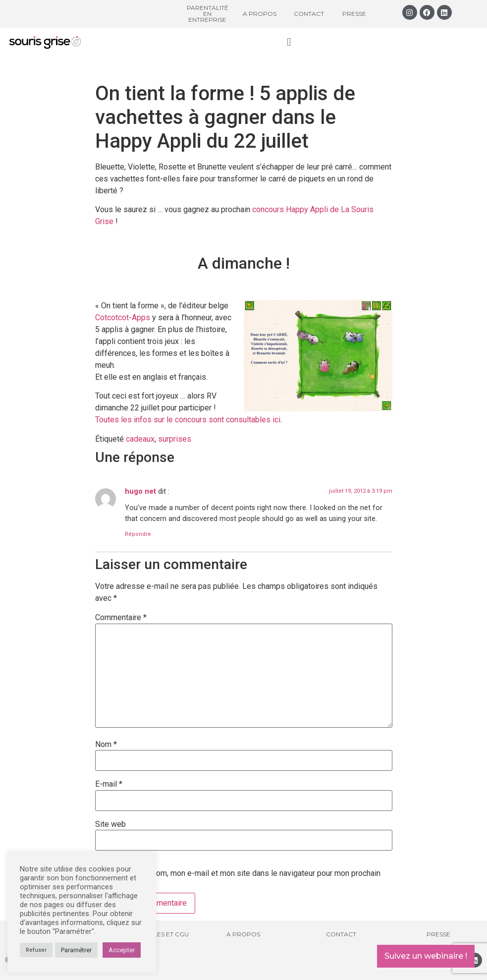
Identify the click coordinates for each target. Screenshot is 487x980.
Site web (110, 824)
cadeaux (140, 439)
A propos (260, 14)
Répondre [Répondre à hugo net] (138, 534)
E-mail (109, 784)
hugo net (140, 491)
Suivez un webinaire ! (426, 956)
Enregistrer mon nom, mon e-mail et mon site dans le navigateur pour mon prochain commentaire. (238, 877)
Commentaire (121, 618)
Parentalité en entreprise (208, 14)
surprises (175, 439)
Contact (309, 14)
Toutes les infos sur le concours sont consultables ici (188, 420)
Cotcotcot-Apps (123, 317)
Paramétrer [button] (76, 950)
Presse (354, 14)
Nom (106, 745)
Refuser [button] (36, 950)
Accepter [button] (122, 950)
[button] (289, 42)
